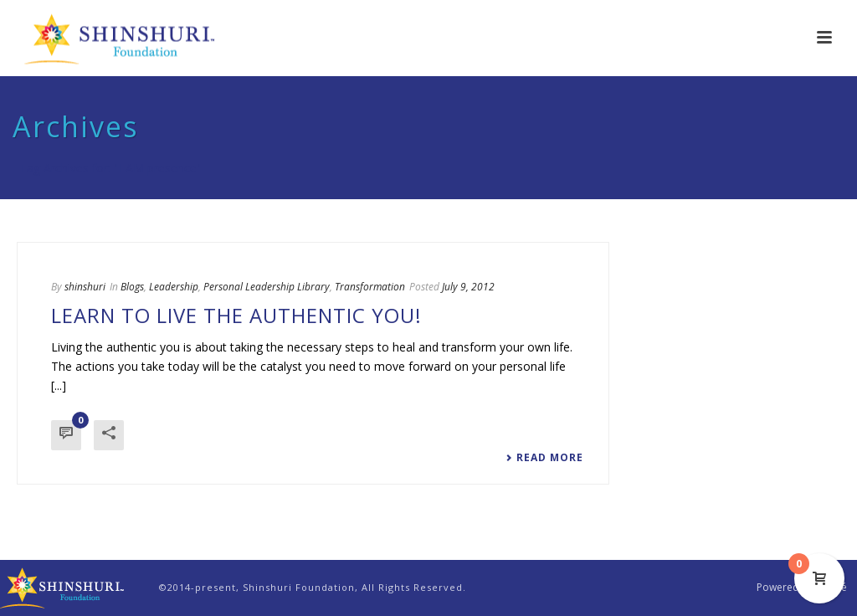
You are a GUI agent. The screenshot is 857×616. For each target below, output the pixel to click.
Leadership (174, 287)
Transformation (370, 287)
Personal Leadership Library (267, 287)
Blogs (132, 287)
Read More (544, 458)
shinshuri (85, 287)
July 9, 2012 (468, 287)
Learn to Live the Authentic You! (236, 315)
